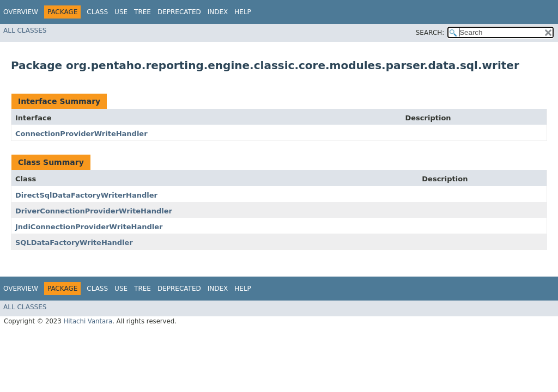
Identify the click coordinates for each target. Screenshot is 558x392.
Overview (21, 12)
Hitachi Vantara (88, 321)
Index (218, 12)
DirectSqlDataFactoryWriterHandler (86, 195)
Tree (142, 12)
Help (243, 12)
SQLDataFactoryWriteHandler (74, 243)
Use (121, 12)
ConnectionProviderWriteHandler (81, 134)
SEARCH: (430, 33)
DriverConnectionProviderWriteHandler (94, 211)
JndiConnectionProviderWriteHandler (89, 227)
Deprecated (179, 12)
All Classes (25, 30)
